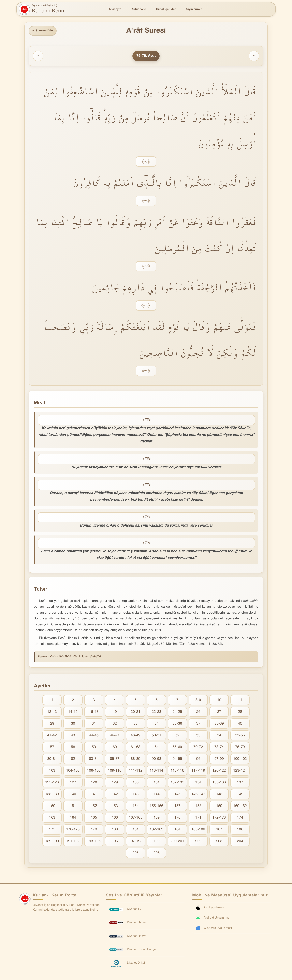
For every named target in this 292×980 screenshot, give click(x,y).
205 (136, 853)
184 (177, 830)
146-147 (198, 795)
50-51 (156, 736)
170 (177, 818)
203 (219, 842)
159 (219, 806)
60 (115, 748)
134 (198, 783)
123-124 (240, 771)
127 (73, 783)
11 (240, 701)
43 (73, 736)
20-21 (136, 712)
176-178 (73, 830)
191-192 (73, 842)
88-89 (136, 759)
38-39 (219, 724)
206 (157, 853)
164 (73, 818)
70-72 (198, 748)
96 (198, 759)
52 (177, 736)
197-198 (136, 842)
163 (52, 818)
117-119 (198, 771)
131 (157, 783)
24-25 (177, 712)
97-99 (219, 759)
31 (94, 724)
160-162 (240, 806)
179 (94, 830)
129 (115, 783)
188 (240, 830)
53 (198, 736)
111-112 (136, 771)
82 (73, 759)
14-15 (73, 712)
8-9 (198, 701)
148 (219, 795)
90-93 (156, 759)
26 (198, 712)
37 (198, 724)
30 (73, 724)
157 (177, 806)
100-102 (240, 759)
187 (219, 830)
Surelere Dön (43, 31)
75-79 (240, 748)
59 (94, 748)
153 (115, 806)
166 (115, 818)
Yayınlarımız (194, 9)
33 (136, 724)
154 (136, 806)
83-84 (94, 759)
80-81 (52, 759)
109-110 (115, 771)
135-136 (219, 783)
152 (94, 806)
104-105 (73, 771)
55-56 (240, 736)
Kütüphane (139, 9)
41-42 (52, 736)
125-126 (52, 783)
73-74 (219, 748)
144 (157, 795)
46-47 (115, 736)
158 (198, 806)
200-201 (177, 842)
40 (240, 724)
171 (198, 818)
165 (94, 818)
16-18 (94, 712)
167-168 (136, 818)
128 (94, 783)
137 (240, 783)
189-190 (52, 842)
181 (136, 830)
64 (157, 748)
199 (157, 842)
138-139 (52, 795)
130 (136, 783)
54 (219, 736)
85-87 (115, 759)
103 (52, 771)
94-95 (177, 759)
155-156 (156, 806)
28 (240, 712)
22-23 (156, 712)
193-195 (94, 842)
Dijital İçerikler (166, 9)
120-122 (219, 771)
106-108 (94, 771)
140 (73, 795)
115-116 (177, 771)
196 (115, 842)
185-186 (198, 830)
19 (115, 712)
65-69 (177, 748)
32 (115, 724)
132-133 (177, 783)
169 (157, 818)
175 (52, 830)
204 (240, 842)
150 (52, 806)
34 (157, 724)
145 (177, 795)
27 (219, 712)
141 (94, 795)
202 (198, 842)
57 (52, 748)
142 (115, 795)
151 (73, 806)
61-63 (136, 748)
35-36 (177, 724)
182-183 (156, 830)
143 (136, 795)
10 (219, 701)
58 (73, 748)
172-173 (219, 818)
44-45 (94, 736)
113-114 (156, 771)
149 (240, 795)
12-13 (52, 712)
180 (115, 830)
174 (240, 818)
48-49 (136, 736)
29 (52, 724)
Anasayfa (115, 9)
